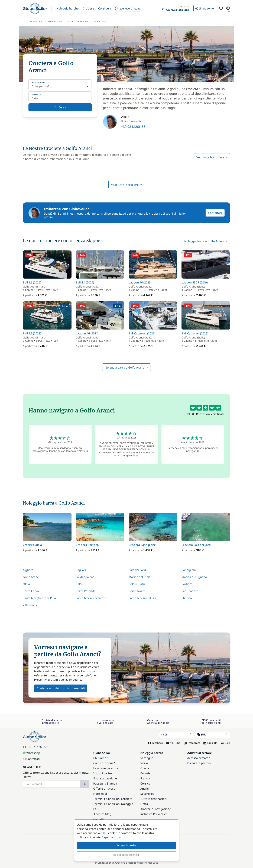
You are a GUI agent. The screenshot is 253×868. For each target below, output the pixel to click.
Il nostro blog (102, 814)
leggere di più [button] (131, 455)
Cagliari (81, 570)
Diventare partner (199, 763)
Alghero (28, 570)
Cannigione (189, 570)
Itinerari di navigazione (156, 809)
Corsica (145, 783)
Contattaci (215, 213)
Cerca (60, 107)
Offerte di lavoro (104, 789)
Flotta (144, 804)
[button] (67, 8)
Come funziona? (104, 763)
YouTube (173, 743)
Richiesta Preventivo (154, 814)
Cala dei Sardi (138, 570)
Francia (145, 778)
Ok (85, 784)
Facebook (155, 743)
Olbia (26, 584)
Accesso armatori (199, 758)
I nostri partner (103, 773)
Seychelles (147, 794)
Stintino (187, 598)
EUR (213, 734)
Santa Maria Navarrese (91, 598)
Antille (145, 789)
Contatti (99, 819)
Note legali (100, 794)
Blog (226, 743)
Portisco (187, 584)
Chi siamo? (100, 758)
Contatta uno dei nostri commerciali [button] (61, 688)
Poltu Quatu (137, 584)
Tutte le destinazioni (154, 799)
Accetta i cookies (126, 845)
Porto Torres (137, 591)
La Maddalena (85, 577)
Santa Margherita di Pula (39, 598)
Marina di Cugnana (194, 577)
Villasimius (30, 605)
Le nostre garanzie (106, 768)
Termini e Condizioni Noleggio (113, 804)
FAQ (96, 809)
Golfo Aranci (31, 577)
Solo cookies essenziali (126, 855)
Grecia (145, 768)
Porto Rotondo (86, 591)
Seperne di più (111, 837)
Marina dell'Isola (140, 577)
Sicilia (144, 763)
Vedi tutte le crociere (212, 157)
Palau (79, 584)
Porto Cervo (31, 591)
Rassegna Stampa (105, 783)
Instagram (192, 743)
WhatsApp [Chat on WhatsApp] (31, 753)
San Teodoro (190, 591)
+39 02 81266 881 (134, 127)
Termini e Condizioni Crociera (113, 799)
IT (177, 734)
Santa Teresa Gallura (142, 598)
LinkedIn (210, 743)
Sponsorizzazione (105, 778)
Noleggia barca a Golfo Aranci (206, 241)
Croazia (145, 773)
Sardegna (147, 758)
